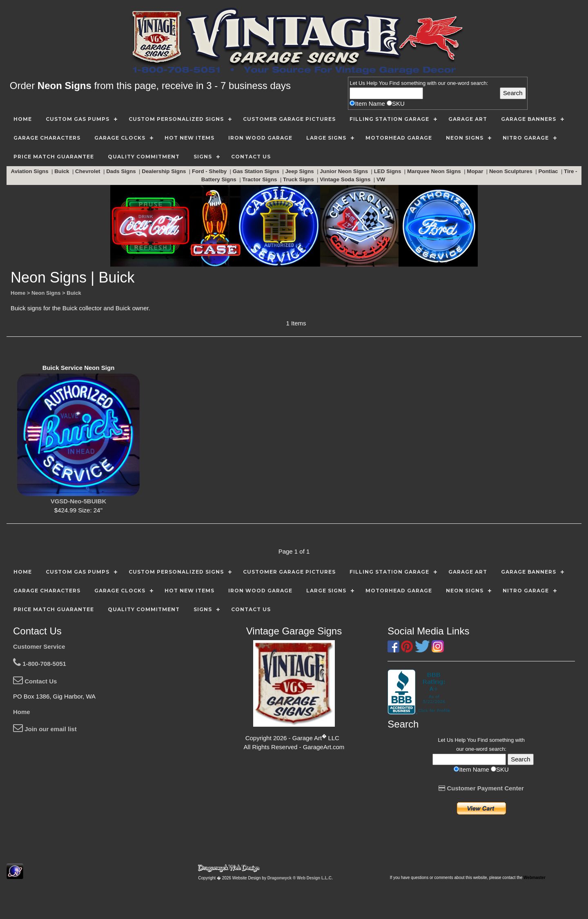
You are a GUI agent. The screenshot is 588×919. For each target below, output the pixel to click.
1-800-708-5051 (40, 664)
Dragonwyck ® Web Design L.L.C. (300, 878)
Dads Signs (122, 171)
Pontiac (549, 171)
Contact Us (35, 681)
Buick (62, 171)
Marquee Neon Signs (435, 171)
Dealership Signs (165, 171)
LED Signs (388, 171)
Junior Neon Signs (344, 171)
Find (394, 83)
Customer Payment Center (481, 788)
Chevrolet (88, 171)
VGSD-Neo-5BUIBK (79, 501)
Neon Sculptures (512, 171)
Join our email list (45, 729)
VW (382, 179)
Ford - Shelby (210, 171)
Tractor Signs (260, 179)
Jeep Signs (300, 171)
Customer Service (39, 646)
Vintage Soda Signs (346, 179)
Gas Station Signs (257, 171)
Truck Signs (299, 179)
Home (22, 712)
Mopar (476, 171)
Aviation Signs (31, 171)
